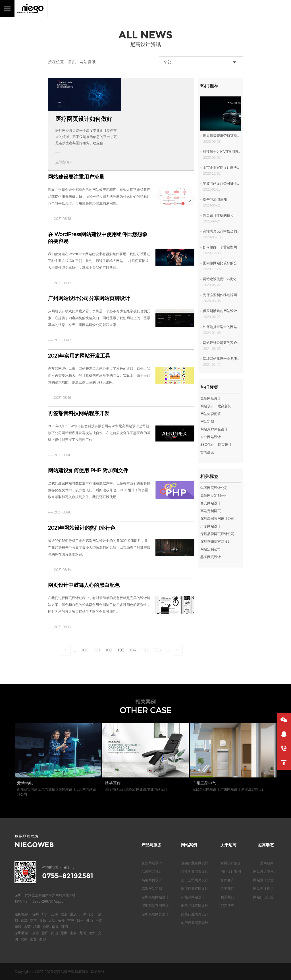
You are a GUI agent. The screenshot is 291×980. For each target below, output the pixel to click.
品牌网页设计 (211, 557)
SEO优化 (207, 444)
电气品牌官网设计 (195, 905)
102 (109, 650)
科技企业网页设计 (195, 871)
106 (158, 650)
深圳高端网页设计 (155, 914)
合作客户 (227, 880)
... (75, 650)
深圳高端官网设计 (155, 905)
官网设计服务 (231, 863)
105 (145, 650)
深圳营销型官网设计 (216, 541)
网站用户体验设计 (214, 429)
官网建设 (207, 452)
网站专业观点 (263, 888)
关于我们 (227, 888)
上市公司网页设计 (195, 880)
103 (121, 650)
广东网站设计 (211, 526)
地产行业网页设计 (195, 923)
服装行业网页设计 (195, 914)
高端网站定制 (152, 888)
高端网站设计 (211, 398)
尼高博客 (227, 905)
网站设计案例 (231, 871)
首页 (72, 62)
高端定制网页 (211, 511)
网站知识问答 (211, 414)
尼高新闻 (225, 406)
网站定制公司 (211, 549)
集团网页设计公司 (214, 488)
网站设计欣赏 (263, 880)
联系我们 (227, 897)
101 (97, 650)
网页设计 (225, 444)
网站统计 (98, 971)
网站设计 (207, 406)
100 (85, 650)
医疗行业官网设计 (195, 888)
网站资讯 (88, 62)
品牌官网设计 (152, 871)
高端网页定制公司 (214, 495)
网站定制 (207, 421)
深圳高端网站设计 (155, 897)
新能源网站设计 (193, 897)
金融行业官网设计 (195, 863)
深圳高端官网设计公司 (217, 518)
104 (133, 650)
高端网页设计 (152, 880)
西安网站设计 (211, 503)
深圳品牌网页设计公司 (217, 534)
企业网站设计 (211, 437)
